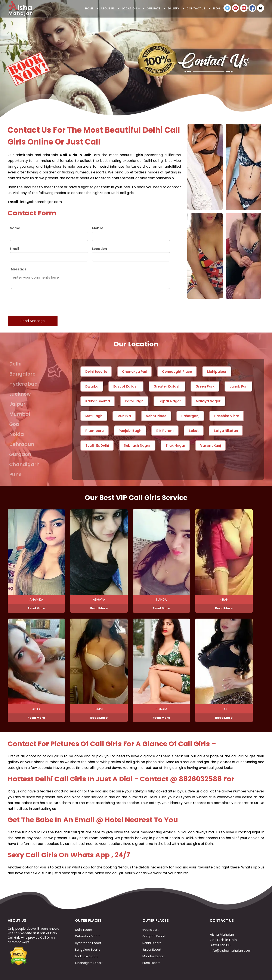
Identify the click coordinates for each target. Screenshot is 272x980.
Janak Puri (238, 386)
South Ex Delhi (97, 445)
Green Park (205, 386)
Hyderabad (24, 384)
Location (131, 8)
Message (19, 269)
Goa (14, 424)
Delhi (15, 364)
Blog (216, 8)
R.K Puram (165, 431)
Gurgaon (20, 454)
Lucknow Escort (86, 956)
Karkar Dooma (98, 401)
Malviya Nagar (208, 401)
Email (14, 249)
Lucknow (20, 394)
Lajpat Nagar (170, 401)
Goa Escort (151, 930)
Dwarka (92, 386)
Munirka (124, 416)
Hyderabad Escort (88, 943)
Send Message (33, 321)
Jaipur (17, 404)
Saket (194, 431)
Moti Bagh (94, 416)
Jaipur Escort (152, 950)
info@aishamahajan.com (231, 951)
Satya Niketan (226, 431)
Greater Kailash (167, 386)
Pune (15, 475)
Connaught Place (177, 372)
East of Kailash (126, 386)
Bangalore (22, 374)
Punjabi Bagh (130, 431)
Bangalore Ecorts (88, 950)
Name (15, 228)
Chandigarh (24, 465)
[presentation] (40, 302)
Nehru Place (156, 416)
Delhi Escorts (96, 372)
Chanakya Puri (135, 372)
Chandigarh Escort (89, 963)
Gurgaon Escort (154, 936)
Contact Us (196, 8)
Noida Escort (152, 943)
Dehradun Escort (87, 936)
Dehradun (22, 444)
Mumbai (20, 414)
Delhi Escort (84, 930)
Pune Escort (151, 963)
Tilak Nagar (175, 445)
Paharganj (190, 416)
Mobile (98, 228)
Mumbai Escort (154, 956)
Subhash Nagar (137, 445)
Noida (17, 434)
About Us (108, 8)
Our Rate (153, 8)
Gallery (173, 8)
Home (89, 8)
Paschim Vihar (227, 416)
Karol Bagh (134, 401)
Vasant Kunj (211, 445)
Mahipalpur (217, 372)
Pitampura (95, 431)
